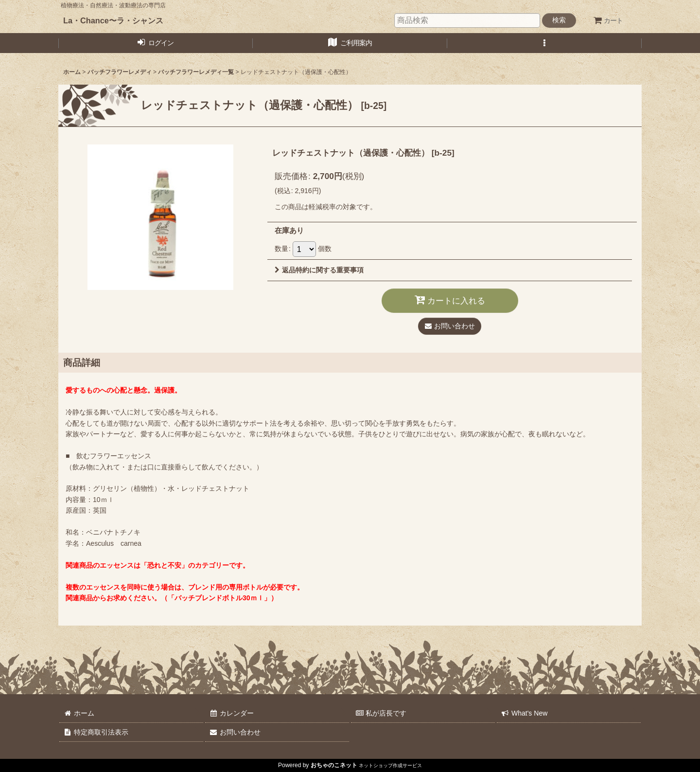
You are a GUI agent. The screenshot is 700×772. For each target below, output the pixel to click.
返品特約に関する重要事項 (319, 270)
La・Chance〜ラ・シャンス (113, 20)
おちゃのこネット (334, 765)
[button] (544, 43)
